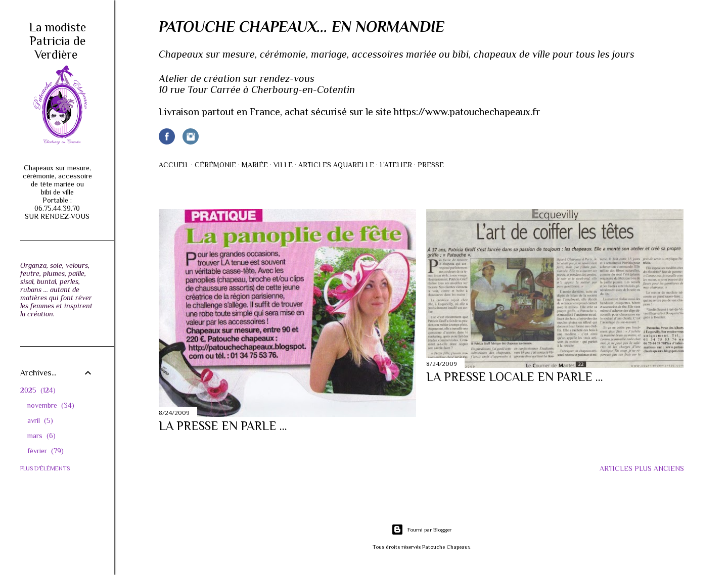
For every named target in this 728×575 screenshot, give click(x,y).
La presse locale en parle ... (515, 377)
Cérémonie (215, 165)
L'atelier (396, 165)
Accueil (174, 165)
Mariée (255, 165)
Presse (431, 165)
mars (41, 436)
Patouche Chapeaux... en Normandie (302, 27)
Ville (283, 165)
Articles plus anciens (642, 468)
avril (40, 420)
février (45, 451)
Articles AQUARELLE (336, 165)
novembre (51, 405)
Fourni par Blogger (421, 530)
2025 (38, 390)
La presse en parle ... (223, 426)
